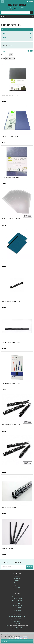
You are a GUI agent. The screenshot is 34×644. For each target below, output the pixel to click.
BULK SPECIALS (17, 610)
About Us (17, 578)
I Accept (5, 641)
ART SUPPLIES (17, 608)
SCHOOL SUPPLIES (17, 596)
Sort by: (3, 58)
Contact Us (17, 583)
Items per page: (5, 55)
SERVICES (17, 603)
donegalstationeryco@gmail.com (19, 626)
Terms (17, 585)
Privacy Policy (17, 588)
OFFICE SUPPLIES (10, 22)
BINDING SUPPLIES (21, 22)
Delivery (17, 581)
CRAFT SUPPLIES (17, 605)
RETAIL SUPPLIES (17, 601)
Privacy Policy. (18, 638)
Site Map (17, 590)
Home (3, 22)
